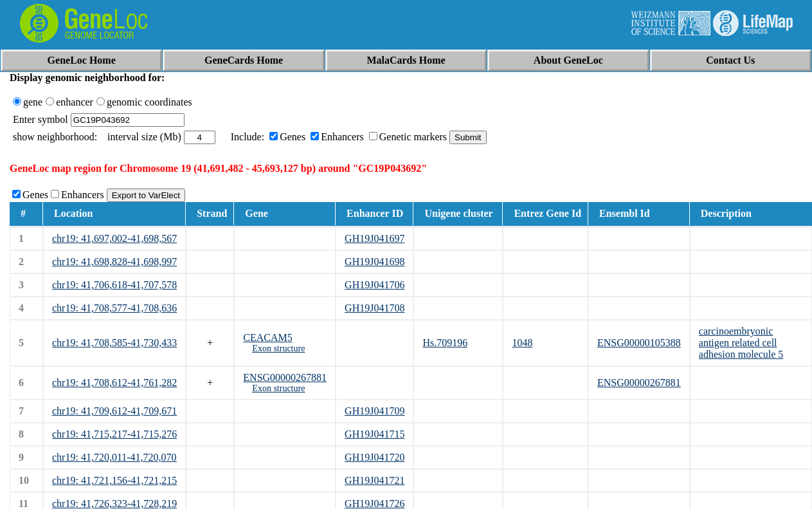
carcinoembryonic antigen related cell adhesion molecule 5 (741, 343)
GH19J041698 (374, 262)
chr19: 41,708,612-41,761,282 (114, 383)
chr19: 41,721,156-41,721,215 (114, 480)
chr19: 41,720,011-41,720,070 (114, 457)
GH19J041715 (374, 434)
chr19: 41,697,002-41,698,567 (114, 238)
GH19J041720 (374, 457)
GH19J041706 (374, 285)
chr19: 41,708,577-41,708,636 (114, 308)
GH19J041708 (374, 308)
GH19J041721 (374, 480)
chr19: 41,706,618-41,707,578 (114, 285)
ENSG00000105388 (639, 343)
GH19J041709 (374, 411)
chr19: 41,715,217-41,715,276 (114, 434)
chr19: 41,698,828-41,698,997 (114, 262)
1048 (522, 343)
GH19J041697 (374, 238)
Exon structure (278, 348)
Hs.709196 (445, 343)
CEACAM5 (267, 338)
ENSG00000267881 (285, 377)
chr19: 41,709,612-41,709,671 (114, 411)
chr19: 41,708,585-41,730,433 (114, 343)
